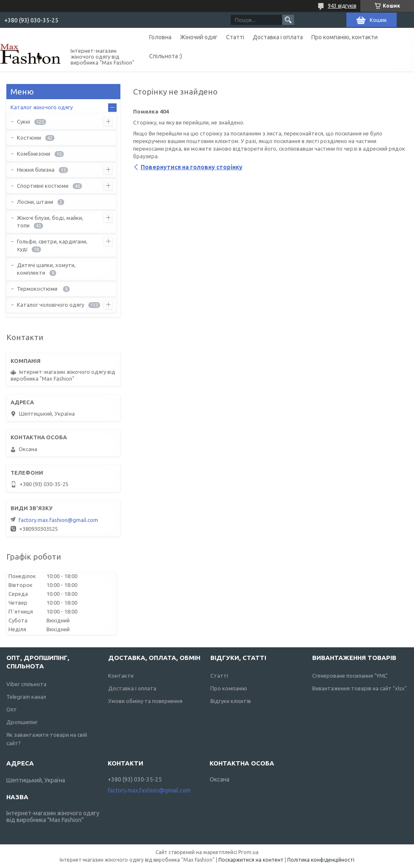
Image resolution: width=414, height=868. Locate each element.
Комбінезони (34, 154)
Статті (235, 37)
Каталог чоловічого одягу (50, 305)
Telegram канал (26, 697)
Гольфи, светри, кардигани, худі (52, 245)
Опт (12, 709)
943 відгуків (342, 6)
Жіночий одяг (199, 37)
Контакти (121, 676)
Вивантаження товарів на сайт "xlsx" (360, 688)
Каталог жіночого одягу (42, 107)
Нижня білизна (36, 170)
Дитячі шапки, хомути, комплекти (46, 269)
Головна (160, 37)
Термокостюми (38, 289)
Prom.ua (248, 852)
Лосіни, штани (35, 202)
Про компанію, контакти (345, 37)
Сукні (23, 122)
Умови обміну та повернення (145, 701)
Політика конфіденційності (321, 860)
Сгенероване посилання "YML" (350, 676)
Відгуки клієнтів (231, 701)
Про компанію (229, 688)
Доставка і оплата (278, 37)
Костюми (29, 138)
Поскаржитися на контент (251, 860)
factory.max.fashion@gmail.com (58, 520)
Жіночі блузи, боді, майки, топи (50, 222)
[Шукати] (288, 20)
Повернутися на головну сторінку (192, 167)
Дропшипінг (22, 722)
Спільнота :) (166, 56)
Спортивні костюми (43, 186)
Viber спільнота (26, 684)
